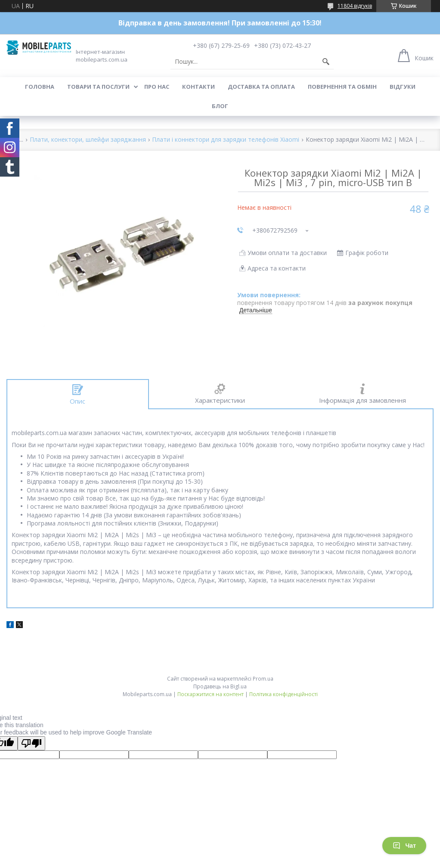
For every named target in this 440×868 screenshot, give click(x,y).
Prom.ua (263, 679)
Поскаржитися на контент (211, 694)
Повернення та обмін (342, 87)
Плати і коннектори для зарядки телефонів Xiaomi (226, 140)
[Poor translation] (31, 743)
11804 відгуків (355, 6)
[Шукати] (326, 62)
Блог (220, 106)
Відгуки (403, 87)
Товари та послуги (98, 87)
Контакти (198, 87)
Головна (40, 87)
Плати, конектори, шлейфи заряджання (88, 140)
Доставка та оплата (261, 87)
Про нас (157, 87)
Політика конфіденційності (284, 694)
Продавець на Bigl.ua (220, 686)
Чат (404, 846)
